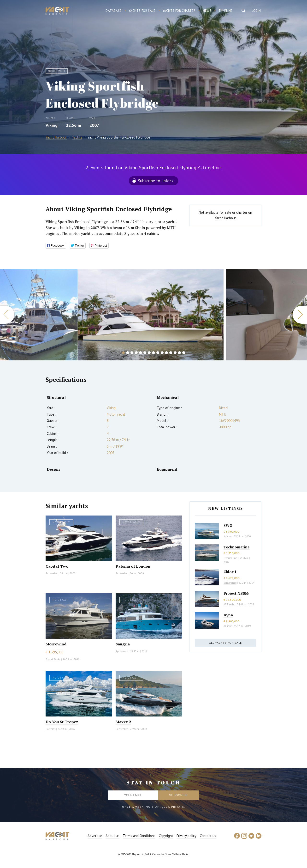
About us (112, 836)
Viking (52, 125)
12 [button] (171, 353)
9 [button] (158, 353)
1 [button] (123, 353)
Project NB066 (236, 593)
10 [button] (162, 353)
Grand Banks (53, 659)
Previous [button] (7, 315)
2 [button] (128, 353)
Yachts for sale (142, 11)
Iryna (228, 615)
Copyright (166, 836)
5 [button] (141, 353)
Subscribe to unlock (156, 181)
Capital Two (57, 566)
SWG (228, 525)
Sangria (123, 644)
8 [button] (153, 353)
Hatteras (50, 729)
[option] (39, 315)
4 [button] (136, 353)
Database (114, 11)
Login (256, 11)
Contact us (208, 836)
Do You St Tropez (62, 722)
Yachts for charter (179, 11)
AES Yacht (229, 604)
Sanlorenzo (230, 583)
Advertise (95, 836)
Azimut (228, 536)
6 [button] (145, 353)
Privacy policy (186, 836)
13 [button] (175, 353)
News (207, 11)
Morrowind (56, 644)
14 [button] (179, 353)
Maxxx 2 (123, 722)
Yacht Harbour (58, 12)
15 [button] (184, 353)
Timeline (226, 11)
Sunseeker (52, 573)
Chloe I (230, 572)
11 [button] (166, 353)
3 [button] (132, 353)
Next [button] (300, 315)
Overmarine (231, 558)
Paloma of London (133, 566)
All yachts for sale (225, 643)
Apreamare (122, 651)
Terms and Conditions (139, 836)
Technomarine (237, 547)
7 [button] (149, 353)
